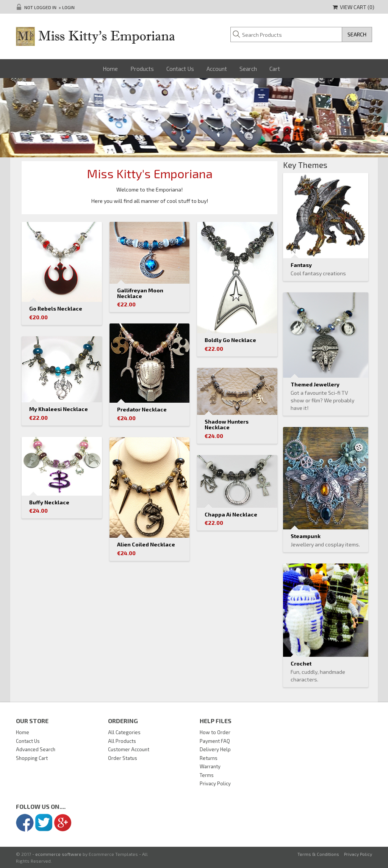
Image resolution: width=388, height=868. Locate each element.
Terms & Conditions (318, 854)
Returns (209, 758)
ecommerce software (58, 854)
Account (217, 69)
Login (68, 7)
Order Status (123, 758)
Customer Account (129, 749)
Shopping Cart (32, 758)
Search (248, 69)
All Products (122, 741)
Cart (275, 69)
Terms (207, 775)
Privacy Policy (215, 783)
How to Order (215, 732)
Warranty (210, 766)
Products (142, 69)
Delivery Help (215, 749)
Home (110, 69)
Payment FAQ (215, 741)
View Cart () (354, 7)
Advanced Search (36, 749)
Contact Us (180, 69)
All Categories (124, 732)
